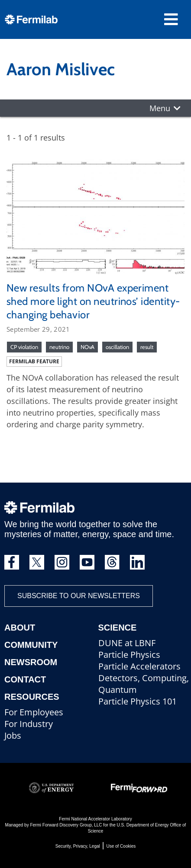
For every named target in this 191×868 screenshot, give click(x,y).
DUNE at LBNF (127, 643)
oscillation (117, 347)
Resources (32, 697)
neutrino (59, 347)
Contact (25, 679)
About (20, 628)
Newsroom (31, 662)
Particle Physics (129, 655)
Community (31, 645)
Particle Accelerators (139, 666)
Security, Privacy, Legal (78, 846)
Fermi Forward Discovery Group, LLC (66, 825)
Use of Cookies (121, 846)
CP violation (24, 347)
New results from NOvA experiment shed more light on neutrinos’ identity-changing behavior (93, 301)
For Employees (34, 712)
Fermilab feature (34, 361)
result (147, 347)
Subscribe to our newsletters (79, 596)
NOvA (87, 347)
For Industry (29, 724)
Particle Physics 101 (138, 701)
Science (118, 628)
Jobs (13, 735)
